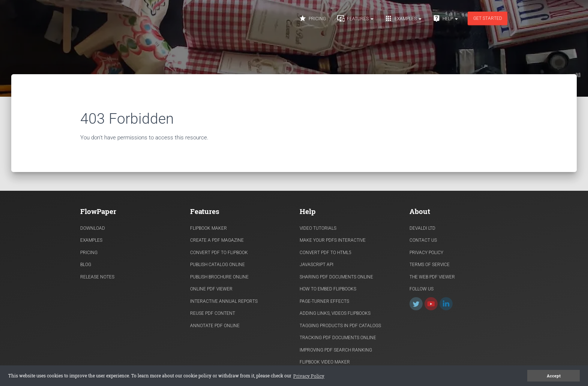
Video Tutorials (318, 228)
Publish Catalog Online (217, 265)
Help (445, 18)
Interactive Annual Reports (224, 301)
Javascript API (316, 265)
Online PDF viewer (211, 289)
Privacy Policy (426, 253)
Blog (86, 265)
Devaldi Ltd (422, 228)
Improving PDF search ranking (336, 350)
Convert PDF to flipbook (219, 253)
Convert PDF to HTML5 (325, 253)
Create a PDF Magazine (217, 240)
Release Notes (97, 277)
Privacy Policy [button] (309, 376)
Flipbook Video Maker (325, 362)
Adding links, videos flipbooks (335, 313)
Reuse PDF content (213, 313)
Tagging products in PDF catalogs (340, 326)
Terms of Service (430, 265)
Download (93, 228)
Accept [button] (554, 376)
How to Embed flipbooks (328, 289)
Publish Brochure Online (219, 277)
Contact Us (423, 240)
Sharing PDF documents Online (336, 277)
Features (355, 18)
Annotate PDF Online (215, 326)
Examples (403, 18)
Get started (488, 18)
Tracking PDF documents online (338, 338)
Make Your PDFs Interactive (333, 240)
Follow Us (421, 289)
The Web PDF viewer (432, 277)
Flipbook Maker (208, 228)
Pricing (312, 18)
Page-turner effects (324, 301)
